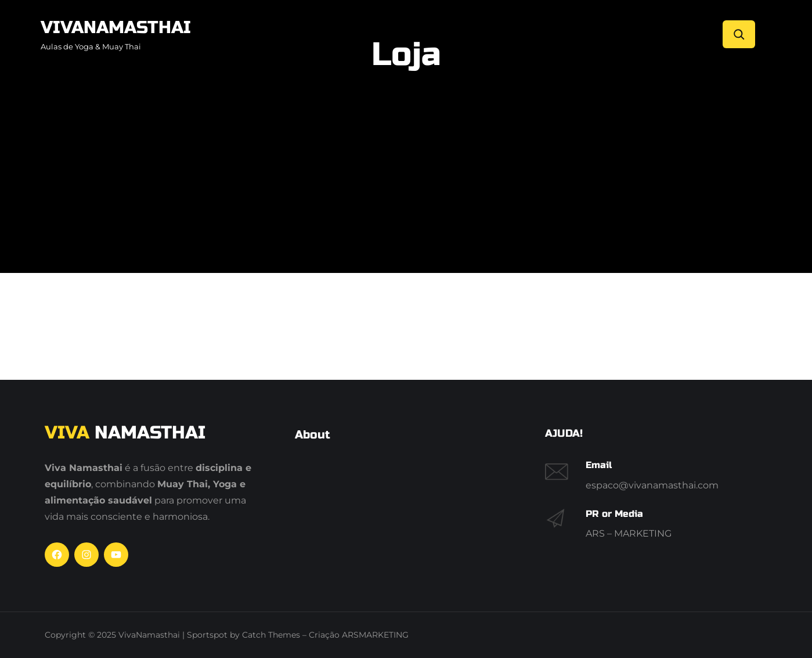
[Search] (739, 34)
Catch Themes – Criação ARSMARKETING (325, 635)
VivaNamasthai (116, 27)
